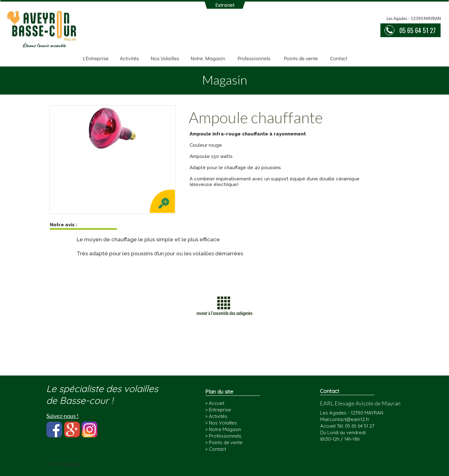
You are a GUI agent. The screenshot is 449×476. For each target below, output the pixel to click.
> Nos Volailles (221, 423)
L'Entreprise (96, 58)
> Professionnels (223, 436)
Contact (338, 58)
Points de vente (301, 58)
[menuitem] (96, 59)
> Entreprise (218, 410)
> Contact (216, 449)
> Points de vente (224, 442)
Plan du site (219, 392)
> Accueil (215, 403)
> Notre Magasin (223, 429)
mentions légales (63, 464)
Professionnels (254, 58)
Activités (129, 58)
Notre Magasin (208, 58)
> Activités (216, 416)
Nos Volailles (165, 58)
